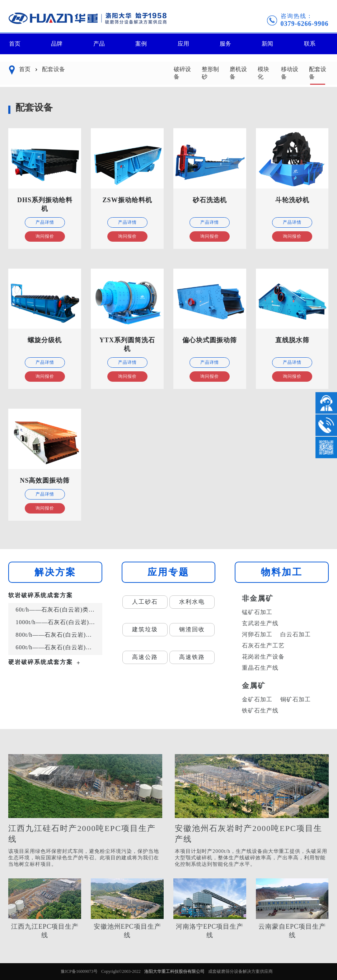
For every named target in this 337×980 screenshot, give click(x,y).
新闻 (267, 44)
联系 (310, 44)
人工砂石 (145, 602)
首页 (15, 44)
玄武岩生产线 (260, 623)
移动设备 (290, 73)
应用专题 (168, 572)
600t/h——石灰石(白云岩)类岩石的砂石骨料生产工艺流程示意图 (57, 647)
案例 (141, 44)
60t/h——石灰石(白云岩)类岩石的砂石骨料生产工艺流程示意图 (57, 610)
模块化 (263, 73)
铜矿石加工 (296, 699)
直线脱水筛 (292, 340)
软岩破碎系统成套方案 (41, 595)
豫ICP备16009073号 (79, 971)
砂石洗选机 (210, 200)
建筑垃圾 (145, 629)
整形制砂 (210, 73)
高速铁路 (192, 657)
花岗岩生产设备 (263, 657)
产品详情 (45, 222)
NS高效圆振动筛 (45, 480)
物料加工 (282, 572)
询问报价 (45, 236)
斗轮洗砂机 (292, 200)
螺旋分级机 (45, 340)
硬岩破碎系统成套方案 (41, 662)
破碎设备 (182, 73)
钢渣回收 (192, 629)
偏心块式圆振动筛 (210, 340)
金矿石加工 (257, 699)
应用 (183, 44)
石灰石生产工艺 (263, 645)
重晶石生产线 (260, 668)
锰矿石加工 (257, 612)
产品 (99, 44)
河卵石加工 (257, 634)
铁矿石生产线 (260, 710)
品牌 (57, 44)
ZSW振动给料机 (127, 200)
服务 (225, 44)
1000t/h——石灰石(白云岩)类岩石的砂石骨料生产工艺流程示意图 (57, 622)
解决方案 (55, 572)
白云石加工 (296, 634)
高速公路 (145, 657)
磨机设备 (238, 73)
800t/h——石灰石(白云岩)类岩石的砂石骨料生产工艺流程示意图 (57, 635)
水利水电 (192, 602)
